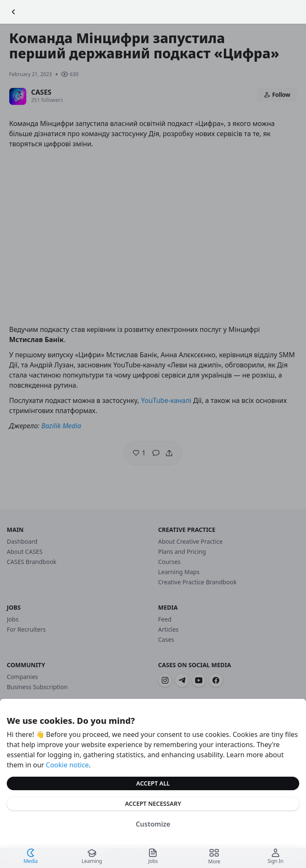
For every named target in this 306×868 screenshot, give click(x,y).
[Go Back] (14, 12)
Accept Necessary (153, 804)
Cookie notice (67, 765)
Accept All (153, 783)
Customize (153, 824)
